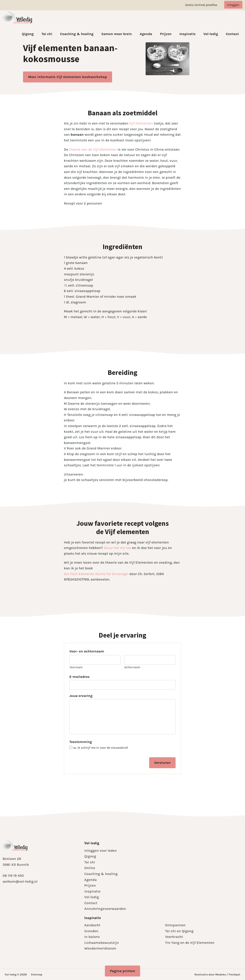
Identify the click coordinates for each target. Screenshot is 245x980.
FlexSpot (234, 974)
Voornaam (76, 667)
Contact (232, 34)
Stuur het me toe (117, 548)
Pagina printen (122, 971)
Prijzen (166, 34)
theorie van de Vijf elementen (93, 149)
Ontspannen (175, 925)
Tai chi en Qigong (179, 931)
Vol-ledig (211, 34)
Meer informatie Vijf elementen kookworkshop (67, 77)
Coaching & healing (77, 34)
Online (90, 868)
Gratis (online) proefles (201, 5)
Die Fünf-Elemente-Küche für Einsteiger (96, 574)
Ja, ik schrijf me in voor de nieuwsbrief (101, 748)
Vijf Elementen (141, 123)
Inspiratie (187, 34)
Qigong (28, 34)
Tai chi (47, 34)
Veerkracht (174, 937)
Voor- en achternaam (87, 651)
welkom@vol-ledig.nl (20, 881)
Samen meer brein (117, 34)
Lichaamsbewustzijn (102, 943)
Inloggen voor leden (101, 851)
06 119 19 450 (13, 876)
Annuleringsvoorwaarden (105, 909)
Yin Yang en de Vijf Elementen (190, 943)
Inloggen (233, 5)
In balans (92, 937)
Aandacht (92, 925)
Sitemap (37, 974)
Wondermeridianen (100, 948)
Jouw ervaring (81, 696)
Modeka (220, 974)
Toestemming (81, 742)
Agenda (146, 34)
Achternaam (132, 667)
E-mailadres (79, 677)
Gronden (91, 931)
